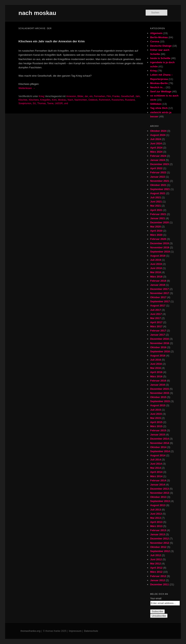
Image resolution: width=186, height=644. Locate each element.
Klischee (23, 100)
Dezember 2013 (160, 489)
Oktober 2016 (158, 347)
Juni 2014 (156, 464)
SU (34, 103)
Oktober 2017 (158, 297)
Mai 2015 (155, 418)
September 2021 (160, 189)
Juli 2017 (156, 310)
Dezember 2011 (160, 584)
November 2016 (160, 343)
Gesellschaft (128, 96)
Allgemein (156, 33)
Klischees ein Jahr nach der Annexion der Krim (52, 41)
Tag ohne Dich (159, 108)
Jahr (137, 96)
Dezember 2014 (160, 439)
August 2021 (158, 193)
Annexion (71, 96)
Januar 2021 (158, 218)
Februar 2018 (158, 281)
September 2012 (160, 551)
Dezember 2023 (160, 164)
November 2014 (160, 443)
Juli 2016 (156, 360)
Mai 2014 (155, 468)
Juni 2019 (156, 264)
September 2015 (160, 401)
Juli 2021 (156, 197)
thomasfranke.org (30, 631)
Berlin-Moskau (159, 37)
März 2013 (156, 526)
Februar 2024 (158, 156)
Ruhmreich (105, 100)
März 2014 (156, 476)
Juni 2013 (156, 514)
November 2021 (160, 181)
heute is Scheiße (160, 58)
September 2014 (160, 451)
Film (109, 96)
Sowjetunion (25, 103)
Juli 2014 (156, 460)
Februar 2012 (158, 576)
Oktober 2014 (158, 447)
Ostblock (93, 100)
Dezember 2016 (160, 339)
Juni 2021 (156, 202)
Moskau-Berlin (159, 83)
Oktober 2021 (158, 185)
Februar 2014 (158, 480)
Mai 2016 (155, 368)
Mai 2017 (155, 318)
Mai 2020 (155, 227)
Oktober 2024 (158, 131)
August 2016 (158, 356)
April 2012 (156, 568)
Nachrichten (81, 100)
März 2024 (156, 152)
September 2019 (160, 252)
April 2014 (156, 472)
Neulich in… (158, 87)
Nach (70, 100)
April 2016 (156, 372)
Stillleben (156, 104)
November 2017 (160, 293)
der (87, 96)
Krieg (42, 96)
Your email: (156, 599)
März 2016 (156, 376)
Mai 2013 (155, 518)
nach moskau (37, 13)
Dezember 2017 (160, 289)
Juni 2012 (156, 559)
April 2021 (156, 210)
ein (91, 96)
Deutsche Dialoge (161, 46)
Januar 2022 (158, 177)
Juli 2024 (156, 139)
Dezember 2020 (160, 222)
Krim (54, 100)
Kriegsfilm (45, 100)
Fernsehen (99, 96)
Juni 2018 (156, 268)
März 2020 (156, 235)
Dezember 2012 (160, 539)
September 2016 (160, 351)
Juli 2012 (156, 555)
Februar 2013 (158, 530)
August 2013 (158, 505)
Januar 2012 (158, 580)
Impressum (75, 631)
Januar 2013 (158, 534)
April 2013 (156, 522)
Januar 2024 (158, 160)
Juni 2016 (156, 364)
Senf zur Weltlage (161, 91)
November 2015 (160, 393)
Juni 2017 (156, 314)
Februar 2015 (158, 430)
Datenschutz (91, 631)
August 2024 (158, 135)
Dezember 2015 (160, 389)
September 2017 (160, 301)
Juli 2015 (156, 410)
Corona (155, 41)
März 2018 (156, 277)
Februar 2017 (158, 331)
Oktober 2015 (158, 397)
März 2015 (156, 426)
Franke (116, 96)
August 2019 (158, 256)
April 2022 (156, 168)
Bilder (80, 96)
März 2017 (156, 326)
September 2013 (160, 501)
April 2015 (156, 422)
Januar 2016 (158, 385)
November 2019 (160, 247)
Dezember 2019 (160, 243)
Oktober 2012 (158, 547)
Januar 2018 (158, 285)
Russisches (118, 100)
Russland (130, 100)
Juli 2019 (156, 260)
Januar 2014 (158, 485)
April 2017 (156, 322)
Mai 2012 (155, 564)
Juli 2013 (156, 510)
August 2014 (158, 455)
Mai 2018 (155, 272)
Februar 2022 (158, 172)
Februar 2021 (158, 214)
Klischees (34, 100)
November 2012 (160, 543)
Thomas (41, 103)
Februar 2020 (158, 239)
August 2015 (158, 405)
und (66, 103)
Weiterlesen (27, 88)
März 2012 (156, 572)
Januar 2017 (158, 335)
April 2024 (156, 148)
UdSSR (59, 103)
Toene (50, 103)
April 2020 (156, 231)
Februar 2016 (158, 381)
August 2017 (158, 306)
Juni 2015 (156, 414)
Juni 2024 (156, 143)
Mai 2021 (155, 206)
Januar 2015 (158, 435)
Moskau (62, 100)
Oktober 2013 (158, 497)
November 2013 (160, 493)
